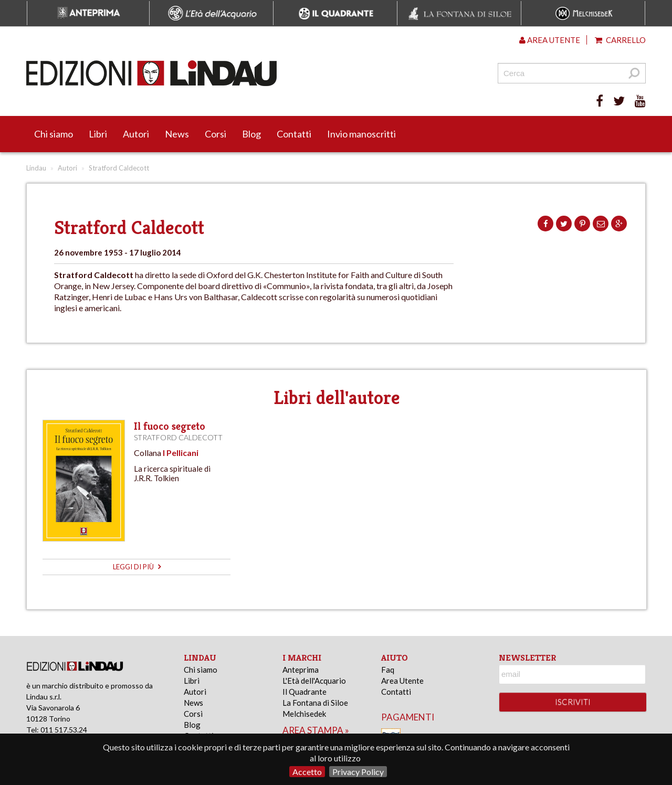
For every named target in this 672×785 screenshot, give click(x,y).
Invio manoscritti (361, 134)
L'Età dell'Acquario (314, 681)
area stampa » (316, 730)
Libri (98, 134)
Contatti (294, 134)
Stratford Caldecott (178, 437)
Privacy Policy (358, 772)
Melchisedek (304, 714)
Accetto (307, 772)
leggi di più (137, 567)
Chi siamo (54, 134)
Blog (251, 134)
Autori (136, 134)
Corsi (216, 134)
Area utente (550, 40)
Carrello (620, 40)
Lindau (36, 168)
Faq (388, 670)
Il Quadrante (304, 692)
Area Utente (402, 681)
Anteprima (301, 670)
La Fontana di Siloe (315, 703)
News (177, 134)
